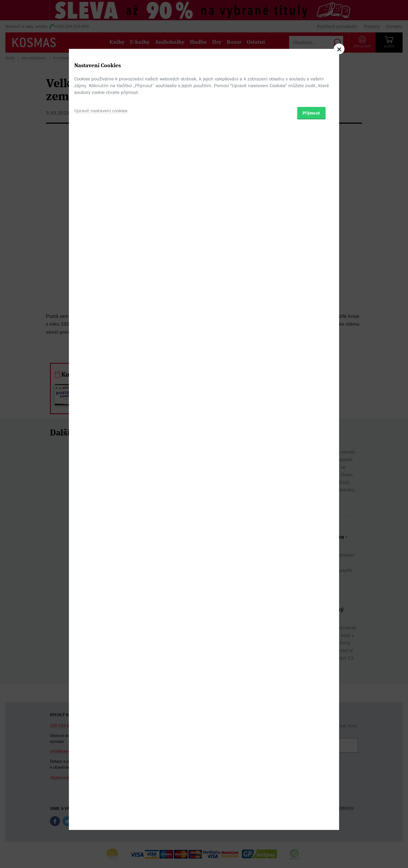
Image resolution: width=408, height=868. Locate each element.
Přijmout (311, 465)
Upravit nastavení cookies (101, 463)
